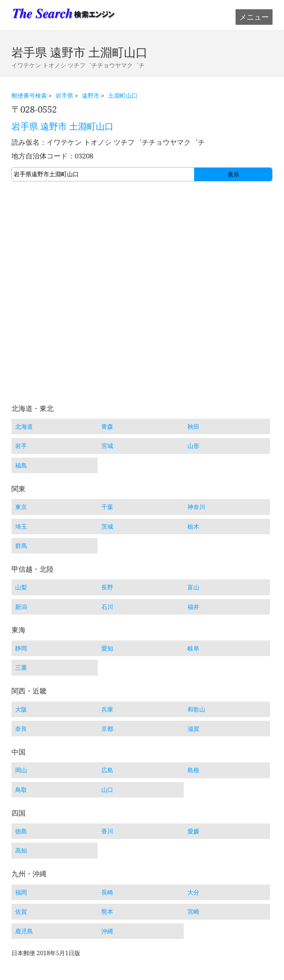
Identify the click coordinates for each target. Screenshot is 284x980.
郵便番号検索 (29, 96)
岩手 (21, 446)
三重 (21, 668)
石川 (107, 607)
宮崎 (193, 912)
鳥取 (21, 790)
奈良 (21, 729)
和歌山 (196, 709)
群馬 (21, 546)
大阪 (21, 709)
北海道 (24, 427)
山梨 (21, 587)
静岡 (21, 648)
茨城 (107, 526)
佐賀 (21, 912)
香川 (107, 831)
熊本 (107, 912)
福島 (21, 465)
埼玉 (21, 526)
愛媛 (193, 831)
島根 (193, 770)
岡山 (21, 770)
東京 (21, 507)
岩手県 (64, 96)
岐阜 (193, 648)
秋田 (193, 427)
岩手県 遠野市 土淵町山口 (62, 127)
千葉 (107, 507)
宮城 (107, 446)
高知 (21, 850)
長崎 (107, 892)
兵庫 (107, 709)
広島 (107, 770)
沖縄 (107, 931)
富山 (193, 587)
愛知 (107, 648)
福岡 (21, 892)
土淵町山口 (123, 96)
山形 (193, 446)
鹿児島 (24, 931)
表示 (233, 175)
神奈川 (196, 507)
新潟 (21, 607)
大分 (193, 892)
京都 (107, 729)
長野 (107, 587)
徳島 (21, 831)
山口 (107, 790)
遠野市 (91, 96)
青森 (107, 427)
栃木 (193, 526)
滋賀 (193, 729)
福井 (193, 607)
